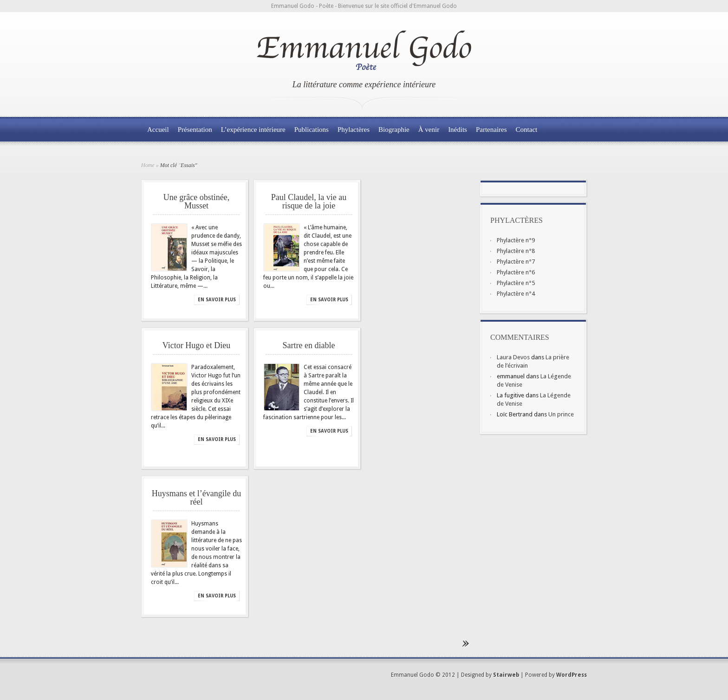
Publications (312, 130)
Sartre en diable (309, 345)
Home (148, 165)
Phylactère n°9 (516, 240)
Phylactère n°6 (516, 272)
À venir (429, 130)
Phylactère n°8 (516, 251)
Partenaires (491, 130)
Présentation (195, 130)
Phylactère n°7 (516, 262)
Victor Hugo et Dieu (196, 345)
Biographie (394, 130)
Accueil (158, 130)
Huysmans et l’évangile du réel (196, 498)
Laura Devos (513, 357)
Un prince (561, 414)
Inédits (458, 130)
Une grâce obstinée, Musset (196, 201)
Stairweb (506, 675)
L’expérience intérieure (253, 130)
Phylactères (354, 130)
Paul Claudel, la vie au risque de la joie (309, 201)
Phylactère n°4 (516, 294)
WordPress (572, 675)
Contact (527, 130)
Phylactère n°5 (516, 283)
